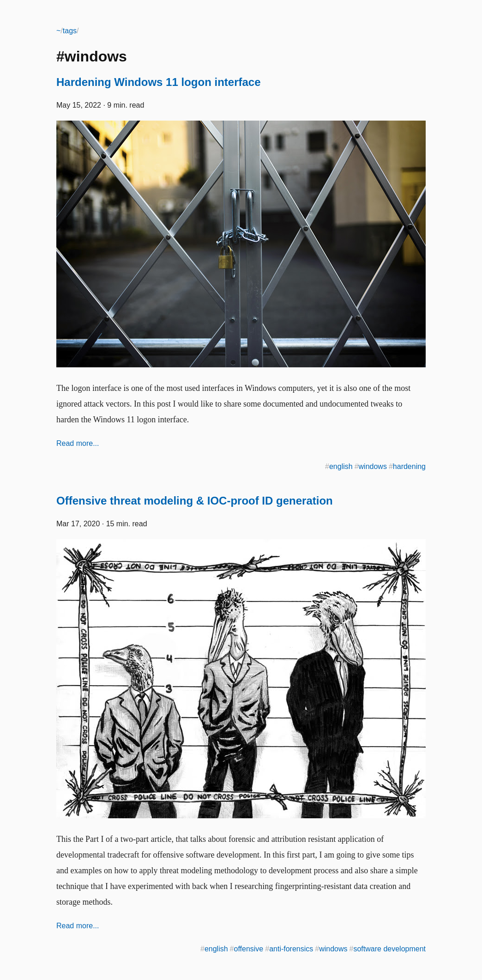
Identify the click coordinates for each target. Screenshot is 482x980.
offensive (248, 949)
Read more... (78, 443)
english (341, 466)
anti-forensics (291, 949)
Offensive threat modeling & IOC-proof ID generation (195, 501)
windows (373, 466)
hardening (409, 466)
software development (389, 949)
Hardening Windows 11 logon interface (159, 82)
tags (70, 31)
